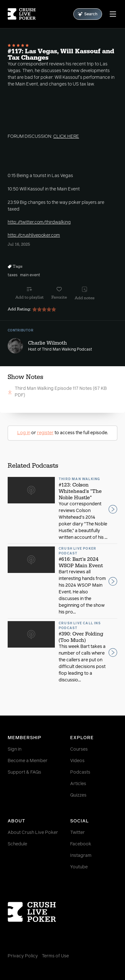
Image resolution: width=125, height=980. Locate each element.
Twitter (77, 833)
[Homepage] (22, 14)
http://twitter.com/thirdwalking (39, 222)
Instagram (81, 856)
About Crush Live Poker (33, 833)
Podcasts (80, 772)
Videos (77, 761)
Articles (78, 784)
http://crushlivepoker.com (34, 235)
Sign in (15, 749)
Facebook (81, 844)
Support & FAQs (24, 772)
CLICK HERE (66, 137)
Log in (24, 433)
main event (30, 275)
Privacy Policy (23, 956)
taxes (13, 275)
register (45, 433)
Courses (79, 749)
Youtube (79, 867)
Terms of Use (55, 956)
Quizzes (78, 795)
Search (88, 14)
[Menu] (113, 14)
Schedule (17, 844)
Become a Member (28, 761)
